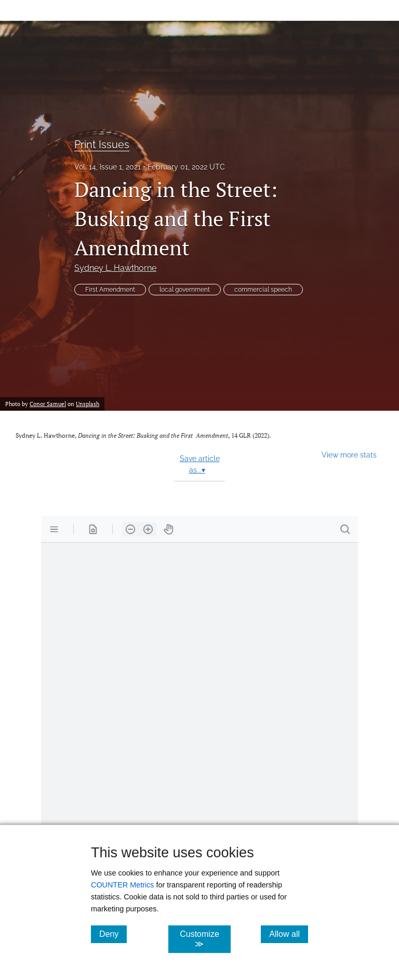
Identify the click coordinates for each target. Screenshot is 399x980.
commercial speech (263, 290)
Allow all (289, 934)
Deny (113, 934)
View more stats (349, 455)
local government (185, 290)
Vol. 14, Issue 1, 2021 (108, 167)
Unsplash (88, 404)
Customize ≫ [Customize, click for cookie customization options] (205, 939)
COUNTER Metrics (123, 885)
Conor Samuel (48, 404)
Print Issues (102, 145)
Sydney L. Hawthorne (115, 268)
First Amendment (110, 290)
